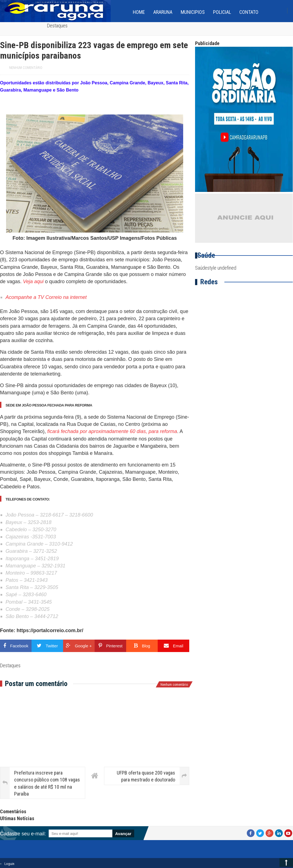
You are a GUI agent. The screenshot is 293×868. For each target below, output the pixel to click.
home (139, 12)
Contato (249, 12)
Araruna (163, 12)
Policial (222, 12)
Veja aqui (33, 281)
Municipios (193, 12)
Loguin (9, 864)
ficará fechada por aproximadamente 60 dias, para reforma (112, 431)
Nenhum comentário (26, 68)
